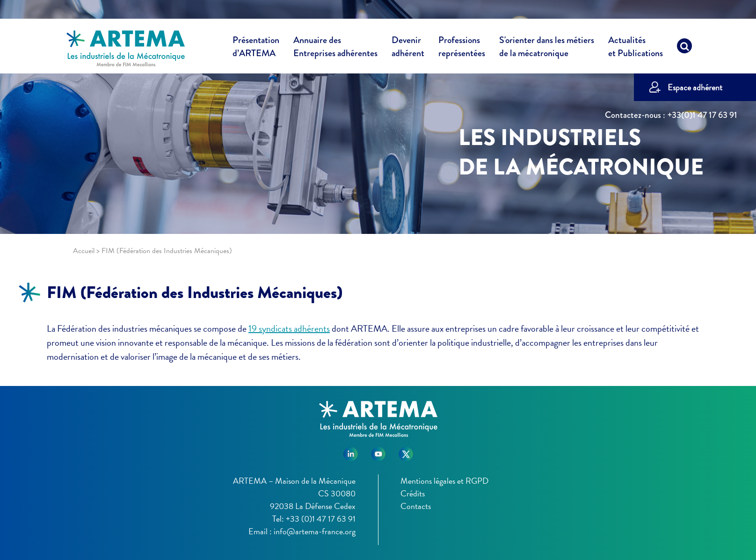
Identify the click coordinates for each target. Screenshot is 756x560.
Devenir (408, 48)
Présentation (256, 48)
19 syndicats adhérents (289, 328)
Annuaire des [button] (335, 48)
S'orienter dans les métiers (547, 48)
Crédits (413, 493)
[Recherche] (684, 48)
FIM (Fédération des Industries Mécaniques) (195, 292)
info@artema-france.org (315, 531)
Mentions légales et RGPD (444, 481)
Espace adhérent (695, 87)
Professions (462, 47)
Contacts (416, 506)
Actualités (636, 48)
